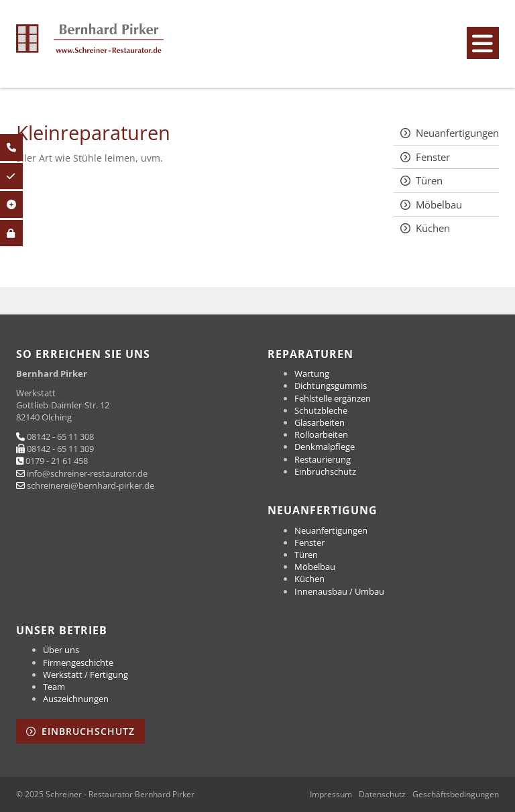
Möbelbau (439, 205)
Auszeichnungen (76, 699)
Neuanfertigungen (457, 133)
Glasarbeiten (320, 422)
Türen (429, 180)
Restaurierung (323, 459)
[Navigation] (483, 43)
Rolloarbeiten (321, 434)
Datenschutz (382, 795)
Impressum (331, 795)
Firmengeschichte (78, 662)
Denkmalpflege (325, 447)
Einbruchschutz (325, 471)
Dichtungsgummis (331, 386)
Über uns (61, 650)
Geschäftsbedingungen (456, 795)
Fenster (433, 157)
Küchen (433, 228)
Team (54, 687)
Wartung (312, 373)
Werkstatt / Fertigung (85, 675)
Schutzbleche (321, 410)
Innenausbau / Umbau (339, 591)
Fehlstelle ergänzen (333, 398)
